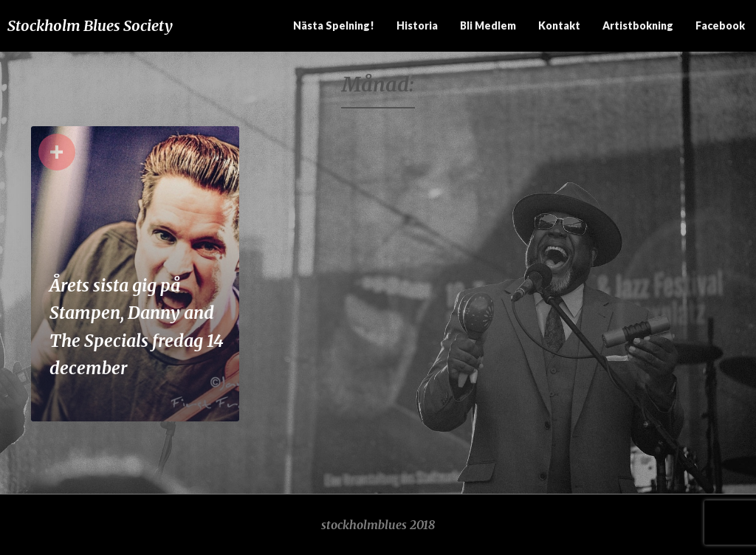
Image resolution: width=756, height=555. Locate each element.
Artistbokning (638, 25)
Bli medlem (488, 25)
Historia (417, 25)
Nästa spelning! (334, 25)
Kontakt (559, 25)
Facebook (720, 25)
